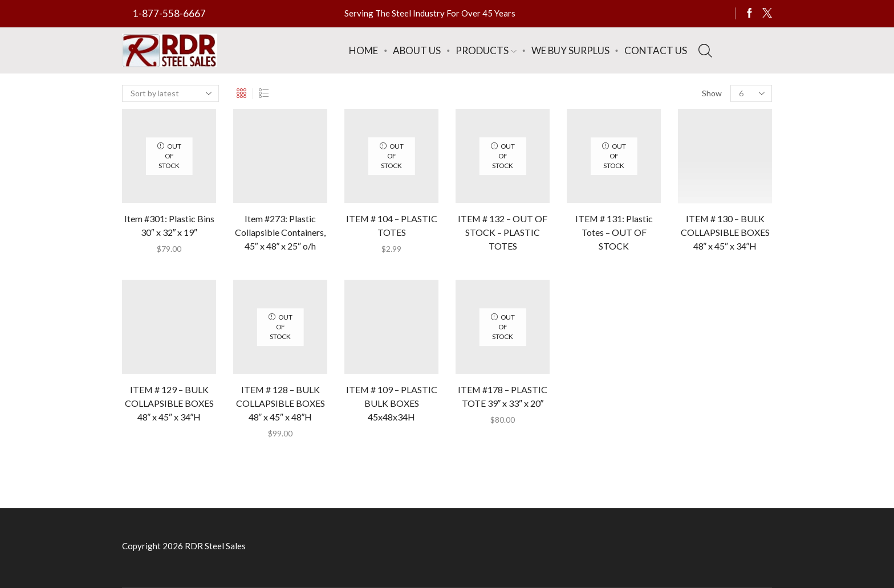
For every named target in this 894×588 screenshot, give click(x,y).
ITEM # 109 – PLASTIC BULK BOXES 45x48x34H (392, 403)
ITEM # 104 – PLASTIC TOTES (392, 225)
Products (486, 50)
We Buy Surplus (570, 50)
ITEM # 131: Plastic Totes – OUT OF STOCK (614, 232)
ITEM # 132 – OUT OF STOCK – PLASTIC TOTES (503, 232)
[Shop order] (170, 93)
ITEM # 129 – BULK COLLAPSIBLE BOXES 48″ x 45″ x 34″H (169, 403)
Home (363, 50)
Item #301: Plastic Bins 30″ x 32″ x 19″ (169, 225)
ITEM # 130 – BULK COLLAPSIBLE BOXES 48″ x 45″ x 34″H (725, 232)
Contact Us (656, 50)
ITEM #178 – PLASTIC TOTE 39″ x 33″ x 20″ (503, 396)
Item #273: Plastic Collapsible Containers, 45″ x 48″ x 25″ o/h (280, 232)
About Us (417, 50)
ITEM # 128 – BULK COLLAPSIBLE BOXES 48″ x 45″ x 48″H (281, 403)
